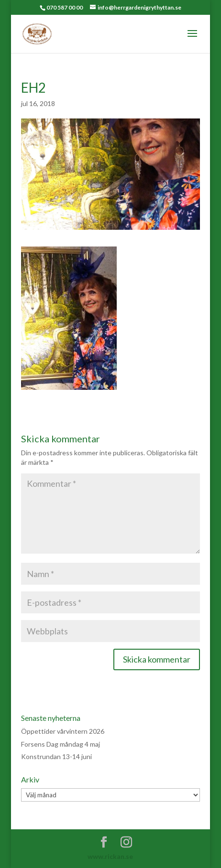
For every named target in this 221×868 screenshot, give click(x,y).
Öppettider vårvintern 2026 (63, 731)
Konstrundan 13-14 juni (56, 756)
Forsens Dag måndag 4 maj (61, 744)
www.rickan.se (110, 856)
